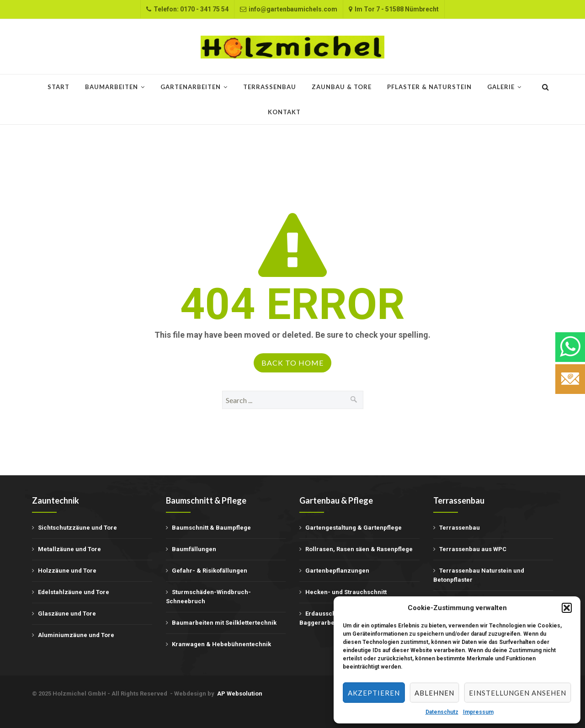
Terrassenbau (270, 87)
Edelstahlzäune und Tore (74, 592)
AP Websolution (240, 693)
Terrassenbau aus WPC (473, 549)
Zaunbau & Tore (342, 87)
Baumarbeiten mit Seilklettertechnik (224, 623)
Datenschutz (442, 712)
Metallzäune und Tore (69, 549)
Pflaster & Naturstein (429, 87)
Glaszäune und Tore (67, 614)
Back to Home (292, 363)
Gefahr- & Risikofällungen (210, 571)
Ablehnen (434, 693)
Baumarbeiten (112, 87)
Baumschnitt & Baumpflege (211, 528)
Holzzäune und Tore (67, 571)
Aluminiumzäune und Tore (76, 635)
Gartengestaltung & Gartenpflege (354, 528)
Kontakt (284, 112)
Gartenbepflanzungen (337, 571)
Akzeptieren (374, 693)
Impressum (478, 712)
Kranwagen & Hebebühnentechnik (221, 644)
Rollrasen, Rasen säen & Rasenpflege (359, 549)
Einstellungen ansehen (518, 693)
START (58, 87)
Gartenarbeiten (191, 87)
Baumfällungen (194, 549)
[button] (567, 608)
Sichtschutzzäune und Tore (77, 528)
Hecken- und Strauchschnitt (346, 592)
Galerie (501, 87)
